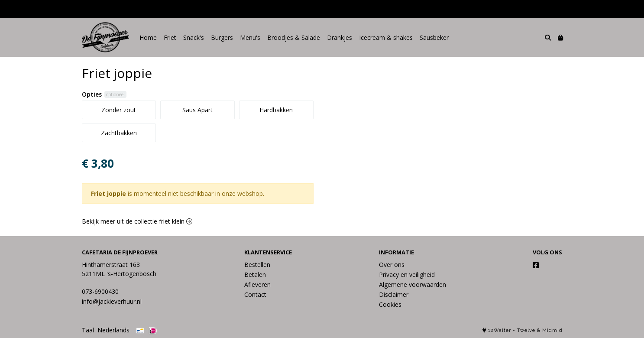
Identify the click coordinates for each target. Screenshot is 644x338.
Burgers (222, 37)
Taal (88, 330)
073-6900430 (100, 291)
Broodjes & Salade (294, 37)
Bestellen (257, 265)
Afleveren (257, 284)
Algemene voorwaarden (413, 284)
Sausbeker (434, 37)
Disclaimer (394, 294)
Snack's (194, 37)
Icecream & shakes (386, 37)
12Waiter (500, 330)
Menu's (250, 37)
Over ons (392, 265)
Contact (255, 294)
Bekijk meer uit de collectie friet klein (137, 221)
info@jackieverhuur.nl (112, 301)
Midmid (552, 330)
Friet (170, 37)
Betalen (255, 275)
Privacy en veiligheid (407, 275)
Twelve (526, 330)
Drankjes (340, 37)
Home (148, 37)
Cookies (390, 304)
